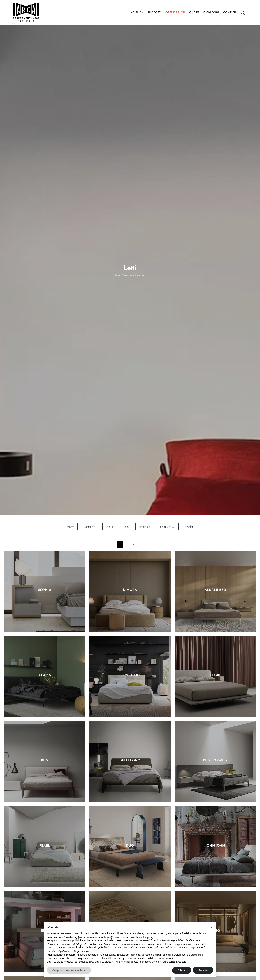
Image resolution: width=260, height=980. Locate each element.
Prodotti (154, 12)
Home (117, 275)
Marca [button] (71, 527)
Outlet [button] (189, 527)
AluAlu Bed (215, 590)
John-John (215, 846)
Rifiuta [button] (182, 970)
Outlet (194, 12)
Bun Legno (130, 760)
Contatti (230, 12)
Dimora (130, 590)
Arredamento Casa (131, 275)
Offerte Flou (175, 12)
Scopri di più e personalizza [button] (69, 970)
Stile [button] (126, 527)
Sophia (45, 590)
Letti (144, 275)
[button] (212, 927)
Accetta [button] (203, 970)
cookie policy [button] (146, 937)
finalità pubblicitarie (86, 948)
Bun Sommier (215, 760)
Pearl (45, 846)
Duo (130, 846)
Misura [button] (110, 527)
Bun (45, 760)
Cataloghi (211, 12)
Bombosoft (130, 675)
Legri (215, 675)
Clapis (45, 675)
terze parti (102, 940)
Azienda (137, 12)
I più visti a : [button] (168, 527)
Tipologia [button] (144, 527)
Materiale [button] (90, 527)
